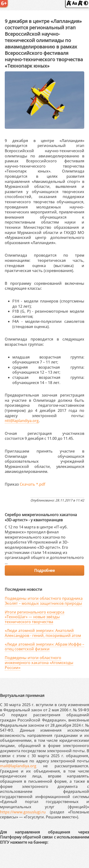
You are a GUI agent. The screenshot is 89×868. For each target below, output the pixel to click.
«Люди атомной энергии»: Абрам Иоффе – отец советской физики (44, 647)
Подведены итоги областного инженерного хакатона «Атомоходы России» (39, 663)
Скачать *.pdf (33, 484)
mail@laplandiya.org (18, 766)
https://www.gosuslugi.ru (23, 812)
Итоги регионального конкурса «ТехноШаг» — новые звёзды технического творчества (35, 617)
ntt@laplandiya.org (22, 421)
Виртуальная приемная (22, 695)
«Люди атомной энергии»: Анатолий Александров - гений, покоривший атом (43, 633)
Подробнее (44, 570)
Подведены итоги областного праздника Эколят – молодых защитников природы (44, 601)
